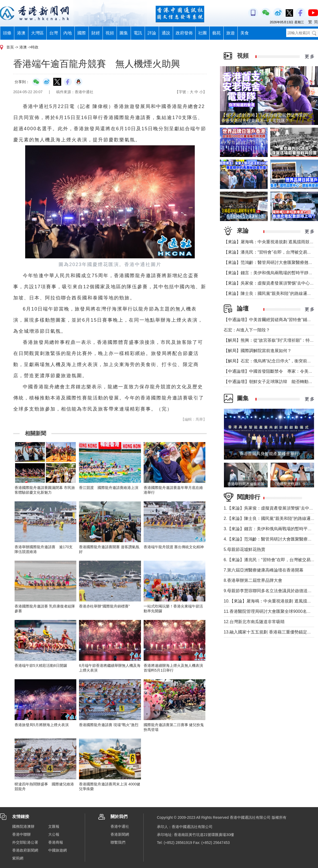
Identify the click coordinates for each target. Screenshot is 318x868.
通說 (166, 33)
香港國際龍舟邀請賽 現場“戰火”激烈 (109, 725)
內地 (68, 33)
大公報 (54, 834)
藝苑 (217, 33)
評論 (152, 33)
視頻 (110, 33)
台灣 (54, 33)
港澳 (21, 33)
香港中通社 (120, 826)
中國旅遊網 (58, 850)
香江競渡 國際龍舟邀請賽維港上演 (109, 488)
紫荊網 (18, 858)
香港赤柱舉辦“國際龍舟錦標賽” (104, 606)
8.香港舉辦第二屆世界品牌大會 (253, 580)
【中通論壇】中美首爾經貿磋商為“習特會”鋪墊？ (270, 320)
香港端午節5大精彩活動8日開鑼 (41, 665)
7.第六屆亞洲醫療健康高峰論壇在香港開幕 (264, 570)
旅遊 (231, 33)
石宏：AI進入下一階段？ (247, 330)
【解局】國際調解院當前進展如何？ (258, 351)
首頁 (10, 47)
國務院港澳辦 (23, 826)
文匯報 (54, 826)
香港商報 (56, 842)
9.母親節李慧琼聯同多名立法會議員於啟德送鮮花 (270, 591)
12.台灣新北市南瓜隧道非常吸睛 (254, 622)
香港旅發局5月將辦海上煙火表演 (42, 725)
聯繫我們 (118, 842)
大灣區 (37, 33)
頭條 (7, 33)
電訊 (138, 33)
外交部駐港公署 (25, 842)
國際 (82, 33)
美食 (245, 33)
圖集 (124, 33)
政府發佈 (184, 33)
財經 (96, 33)
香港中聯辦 (21, 834)
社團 (202, 33)
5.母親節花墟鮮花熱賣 (244, 549)
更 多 (310, 57)
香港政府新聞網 (25, 850)
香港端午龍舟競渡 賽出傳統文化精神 (174, 547)
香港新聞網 (120, 834)
